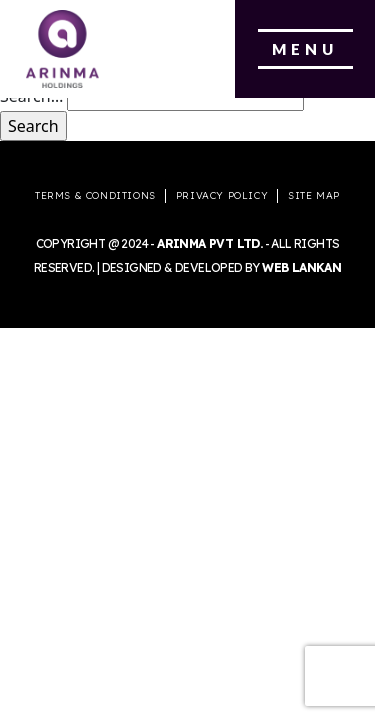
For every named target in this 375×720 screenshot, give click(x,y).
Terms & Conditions (95, 195)
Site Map (314, 195)
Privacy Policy (222, 195)
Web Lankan (301, 267)
